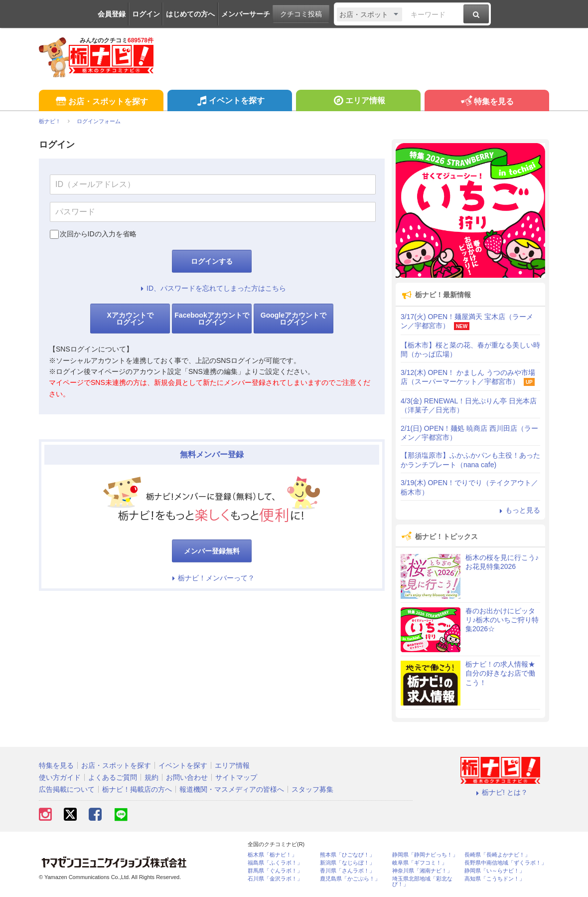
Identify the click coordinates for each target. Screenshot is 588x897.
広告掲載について (67, 789)
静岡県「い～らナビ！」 (495, 871)
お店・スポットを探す (101, 102)
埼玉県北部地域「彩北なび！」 (422, 882)
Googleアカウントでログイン (294, 319)
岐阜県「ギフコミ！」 (420, 863)
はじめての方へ (190, 14)
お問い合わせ (187, 777)
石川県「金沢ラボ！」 (275, 879)
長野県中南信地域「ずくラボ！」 (506, 863)
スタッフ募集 (312, 789)
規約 (151, 777)
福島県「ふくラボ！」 (275, 863)
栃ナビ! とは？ (500, 792)
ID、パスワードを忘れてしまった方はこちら (212, 288)
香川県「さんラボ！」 (347, 871)
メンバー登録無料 (212, 551)
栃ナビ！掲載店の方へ (137, 789)
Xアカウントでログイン (130, 319)
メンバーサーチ (246, 14)
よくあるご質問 (113, 777)
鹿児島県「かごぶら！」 (350, 879)
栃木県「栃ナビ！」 (272, 855)
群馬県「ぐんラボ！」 (275, 871)
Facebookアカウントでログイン (212, 319)
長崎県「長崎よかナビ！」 (497, 855)
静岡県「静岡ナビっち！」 (425, 855)
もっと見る (518, 510)
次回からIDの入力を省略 (98, 234)
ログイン (146, 14)
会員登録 (112, 14)
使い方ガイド (60, 777)
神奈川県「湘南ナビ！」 (422, 871)
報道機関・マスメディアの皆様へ (232, 789)
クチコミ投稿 (301, 14)
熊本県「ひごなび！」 (347, 855)
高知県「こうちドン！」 (495, 879)
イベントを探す (229, 102)
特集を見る (487, 102)
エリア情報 (358, 102)
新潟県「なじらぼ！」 (347, 863)
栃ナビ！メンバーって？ (212, 578)
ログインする (212, 261)
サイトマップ (236, 777)
